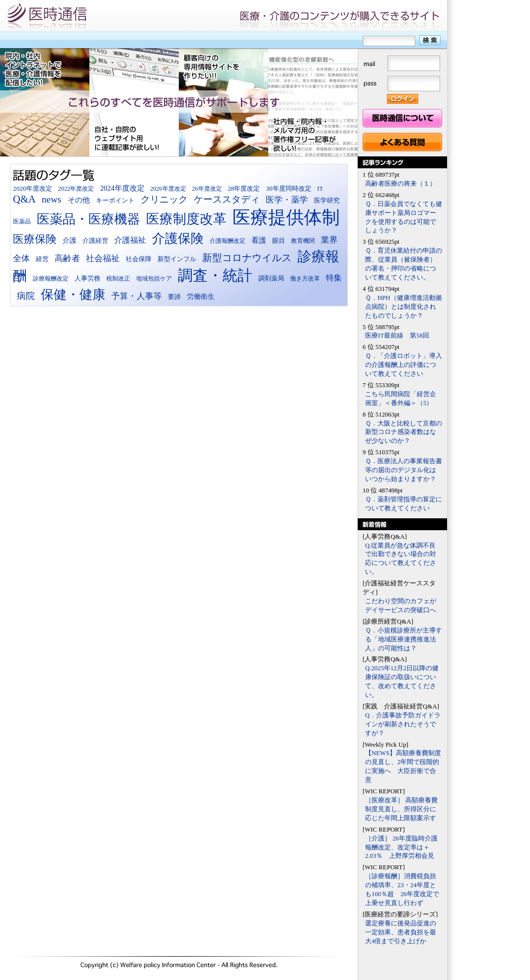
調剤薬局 (271, 278)
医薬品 (22, 221)
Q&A (24, 199)
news (52, 199)
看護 (259, 240)
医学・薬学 (287, 200)
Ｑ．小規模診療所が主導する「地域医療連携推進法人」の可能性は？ (404, 639)
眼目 (279, 241)
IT (320, 189)
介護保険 (178, 239)
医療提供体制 (286, 217)
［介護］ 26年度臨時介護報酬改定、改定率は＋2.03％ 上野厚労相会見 (401, 847)
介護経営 (95, 241)
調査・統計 (215, 275)
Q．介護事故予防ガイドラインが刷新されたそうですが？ (403, 724)
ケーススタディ (227, 199)
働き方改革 (305, 279)
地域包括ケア (154, 279)
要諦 (174, 297)
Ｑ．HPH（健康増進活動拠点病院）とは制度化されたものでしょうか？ (404, 307)
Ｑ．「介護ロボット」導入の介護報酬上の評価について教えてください (404, 365)
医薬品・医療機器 (88, 219)
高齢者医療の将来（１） (401, 184)
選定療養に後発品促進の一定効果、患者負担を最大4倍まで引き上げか (401, 932)
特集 (334, 278)
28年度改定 (244, 189)
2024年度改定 (122, 188)
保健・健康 (73, 295)
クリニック (164, 199)
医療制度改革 (186, 219)
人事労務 (87, 278)
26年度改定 (207, 189)
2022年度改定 (76, 189)
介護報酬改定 (227, 241)
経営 (42, 259)
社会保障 (139, 259)
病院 (26, 296)
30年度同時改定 (288, 188)
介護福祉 (130, 240)
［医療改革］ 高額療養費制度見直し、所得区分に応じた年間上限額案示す (401, 809)
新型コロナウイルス (247, 258)
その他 (79, 200)
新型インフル (177, 259)
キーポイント (115, 201)
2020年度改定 (33, 188)
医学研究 (327, 201)
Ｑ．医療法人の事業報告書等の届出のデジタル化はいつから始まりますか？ (404, 470)
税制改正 (118, 279)
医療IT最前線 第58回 (397, 336)
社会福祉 (103, 258)
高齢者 (67, 258)
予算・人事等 (137, 296)
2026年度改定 (168, 189)
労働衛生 (201, 296)
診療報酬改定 (51, 279)
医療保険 (35, 239)
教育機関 (303, 241)
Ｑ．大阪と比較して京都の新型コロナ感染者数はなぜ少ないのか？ (404, 432)
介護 (70, 241)
